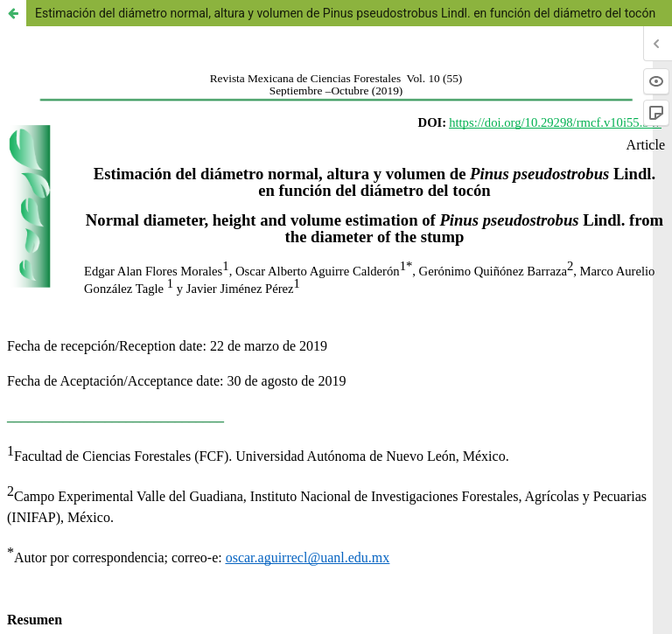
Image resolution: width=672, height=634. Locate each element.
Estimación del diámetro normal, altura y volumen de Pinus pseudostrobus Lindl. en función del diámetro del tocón (345, 13)
